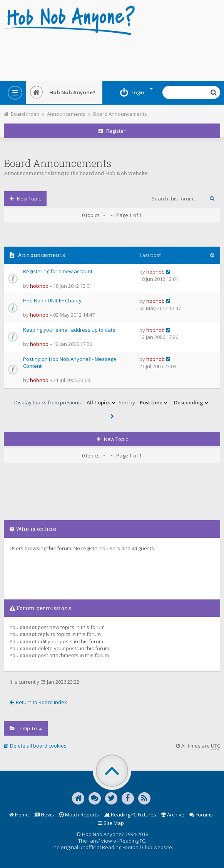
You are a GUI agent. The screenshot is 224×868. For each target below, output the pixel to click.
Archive (173, 815)
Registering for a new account (58, 271)
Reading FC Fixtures (130, 815)
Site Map (111, 823)
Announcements (66, 114)
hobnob (39, 286)
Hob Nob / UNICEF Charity (52, 300)
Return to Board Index (38, 702)
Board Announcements (120, 114)
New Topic (25, 199)
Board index (22, 114)
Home (19, 815)
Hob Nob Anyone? (63, 92)
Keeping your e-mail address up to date (69, 330)
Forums (201, 815)
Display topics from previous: (65, 403)
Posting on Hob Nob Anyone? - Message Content (70, 363)
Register (112, 131)
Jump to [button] (26, 728)
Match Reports (79, 815)
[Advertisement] (112, 56)
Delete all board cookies (35, 746)
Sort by (144, 403)
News (44, 815)
